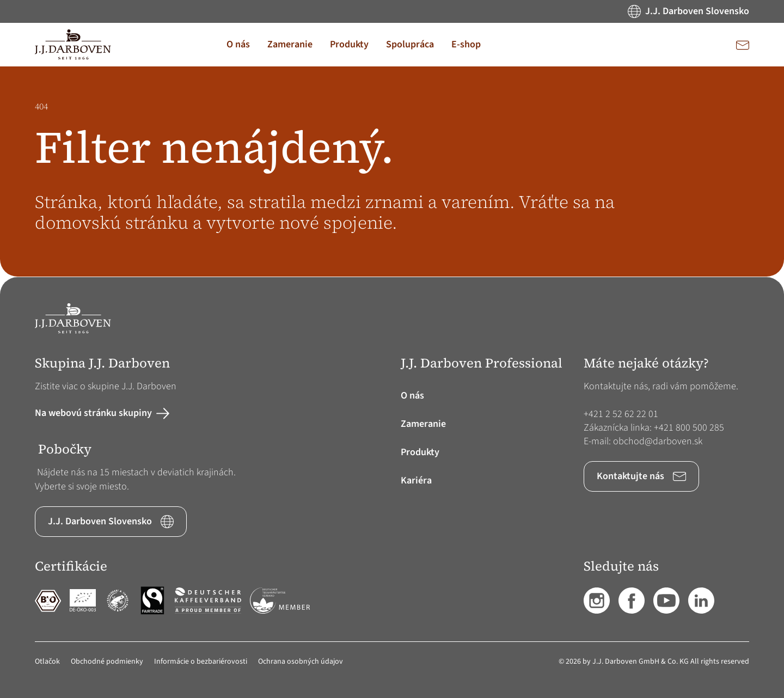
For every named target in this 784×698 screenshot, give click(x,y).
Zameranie (423, 424)
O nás (412, 396)
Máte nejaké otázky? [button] (646, 363)
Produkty (420, 452)
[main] (392, 172)
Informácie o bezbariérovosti (201, 662)
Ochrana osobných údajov (301, 662)
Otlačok (47, 662)
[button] (238, 45)
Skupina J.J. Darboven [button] (102, 363)
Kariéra (416, 480)
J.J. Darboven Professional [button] (482, 363)
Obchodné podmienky (107, 662)
